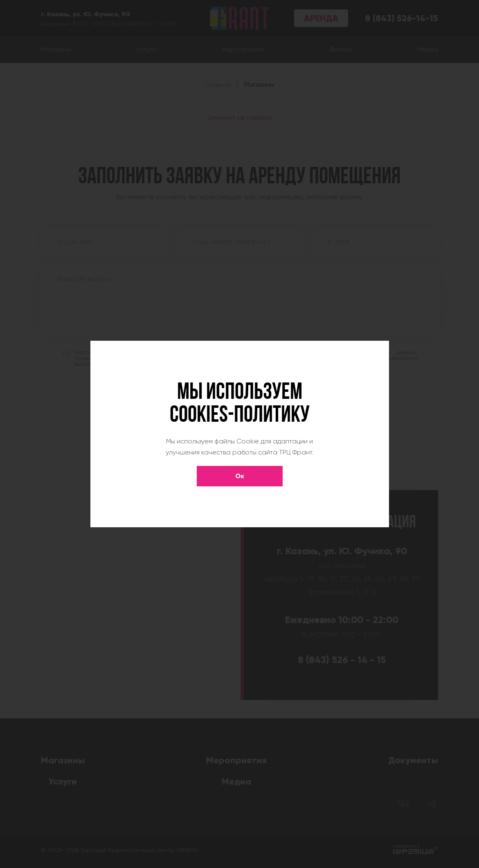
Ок (240, 476)
